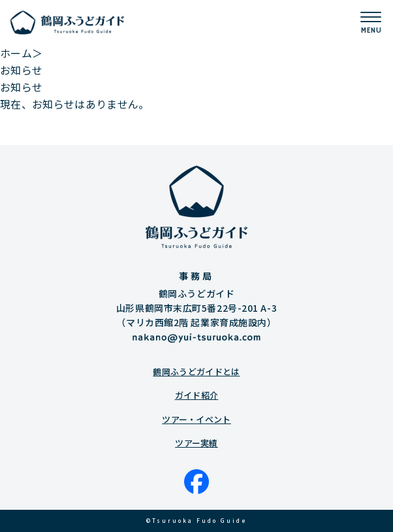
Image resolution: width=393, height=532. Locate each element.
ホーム (16, 53)
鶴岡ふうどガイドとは (196, 372)
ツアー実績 (196, 443)
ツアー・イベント (196, 419)
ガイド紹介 (197, 395)
